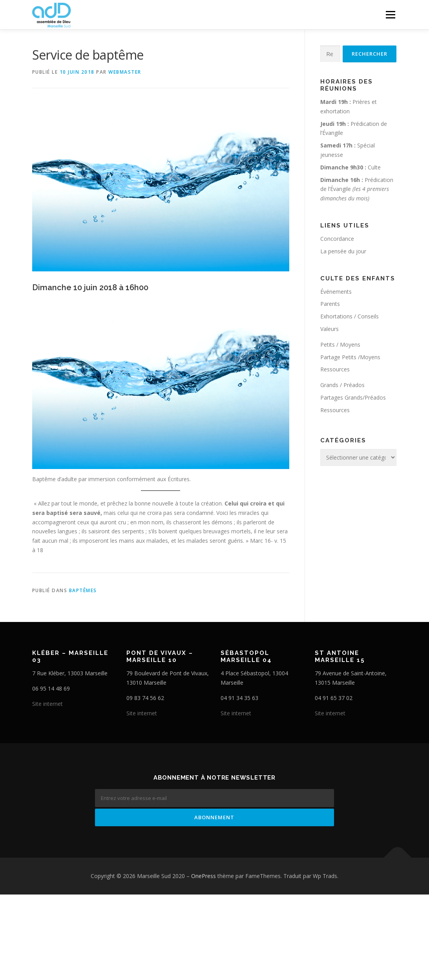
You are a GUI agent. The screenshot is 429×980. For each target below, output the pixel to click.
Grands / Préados (342, 385)
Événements (336, 292)
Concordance (337, 239)
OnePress (204, 876)
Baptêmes (83, 590)
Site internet (47, 704)
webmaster (125, 72)
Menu (390, 15)
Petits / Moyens (340, 345)
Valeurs (330, 329)
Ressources (335, 369)
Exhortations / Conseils (350, 316)
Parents (330, 304)
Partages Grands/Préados (353, 397)
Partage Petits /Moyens (350, 357)
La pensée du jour (343, 251)
